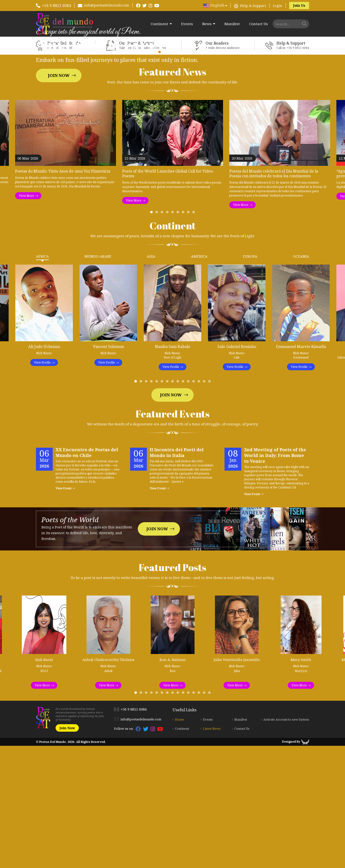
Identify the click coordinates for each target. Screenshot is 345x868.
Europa (250, 378)
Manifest (232, 24)
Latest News (212, 851)
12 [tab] (195, 505)
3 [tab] (163, 336)
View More (27, 318)
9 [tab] (195, 336)
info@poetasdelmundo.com (106, 5)
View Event (65, 610)
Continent (159, 24)
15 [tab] (210, 505)
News (207, 24)
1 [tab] (152, 336)
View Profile (42, 485)
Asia (151, 378)
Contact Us (259, 24)
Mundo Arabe (98, 378)
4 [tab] (168, 336)
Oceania (301, 378)
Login (278, 6)
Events (187, 24)
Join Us (299, 5)
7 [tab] (184, 336)
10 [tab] (184, 505)
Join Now (59, 136)
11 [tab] (189, 505)
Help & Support (253, 6)
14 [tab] (205, 505)
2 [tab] (158, 336)
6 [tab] (179, 336)
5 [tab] (173, 336)
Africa (42, 378)
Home (179, 842)
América (199, 378)
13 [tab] (200, 505)
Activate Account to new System (286, 842)
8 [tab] (189, 336)
